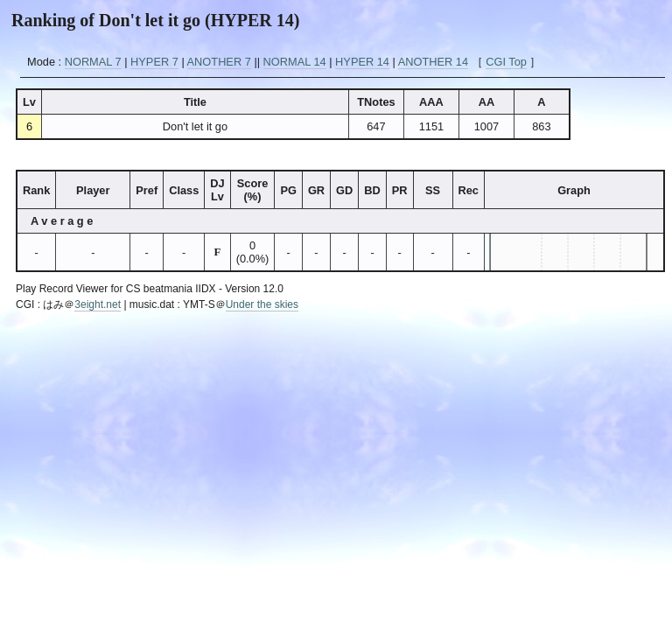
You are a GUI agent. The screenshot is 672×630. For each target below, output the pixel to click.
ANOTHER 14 (433, 62)
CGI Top (506, 62)
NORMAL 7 (93, 62)
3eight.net (98, 304)
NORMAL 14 (295, 62)
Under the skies (262, 304)
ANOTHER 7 (219, 62)
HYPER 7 (154, 62)
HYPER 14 (362, 62)
